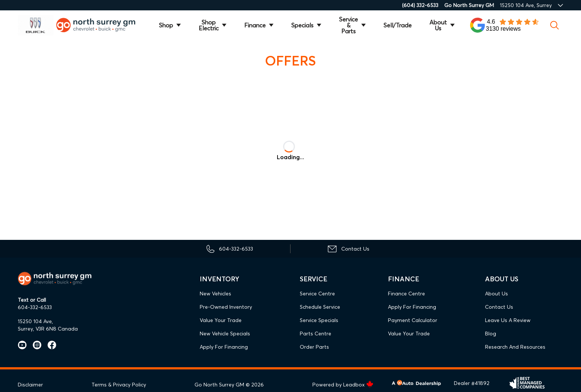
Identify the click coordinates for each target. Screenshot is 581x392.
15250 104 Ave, (35, 321)
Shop (166, 25)
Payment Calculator (413, 320)
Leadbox (358, 385)
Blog (491, 334)
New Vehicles (215, 294)
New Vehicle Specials (225, 334)
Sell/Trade (398, 25)
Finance (255, 25)
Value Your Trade (221, 320)
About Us (438, 25)
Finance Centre (406, 294)
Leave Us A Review (508, 320)
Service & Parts (348, 25)
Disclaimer (30, 385)
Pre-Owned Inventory (226, 307)
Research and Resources (515, 347)
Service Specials (319, 320)
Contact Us (499, 307)
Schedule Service (320, 307)
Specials (302, 25)
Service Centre (317, 294)
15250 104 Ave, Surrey (526, 5)
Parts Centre (316, 334)
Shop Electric (209, 25)
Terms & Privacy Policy (119, 385)
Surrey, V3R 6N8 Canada (48, 329)
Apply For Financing (224, 347)
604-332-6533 (35, 307)
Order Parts (314, 347)
